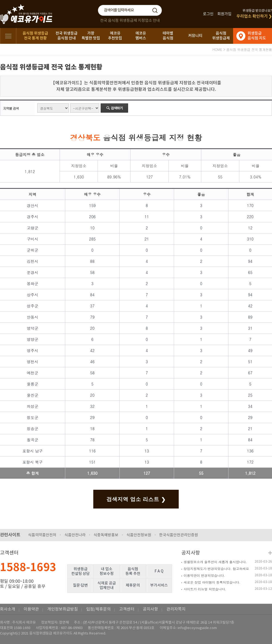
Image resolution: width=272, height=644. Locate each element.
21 (147, 239)
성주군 (33, 306)
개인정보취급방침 (63, 609)
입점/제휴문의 (98, 609)
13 (147, 451)
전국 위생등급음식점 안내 (67, 36)
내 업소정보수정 (107, 571)
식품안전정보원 (139, 535)
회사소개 (8, 609)
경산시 (33, 205)
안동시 (33, 317)
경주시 (33, 217)
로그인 (208, 14)
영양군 (33, 339)
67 (250, 373)
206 (92, 217)
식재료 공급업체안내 (107, 586)
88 (92, 261)
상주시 (33, 295)
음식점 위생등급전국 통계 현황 (35, 36)
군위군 (33, 250)
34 (250, 406)
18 (92, 429)
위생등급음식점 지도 (257, 36)
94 (250, 261)
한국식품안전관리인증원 (179, 535)
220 (250, 217)
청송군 (33, 429)
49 (250, 350)
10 (92, 228)
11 (147, 217)
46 (92, 362)
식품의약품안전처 (42, 535)
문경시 (33, 272)
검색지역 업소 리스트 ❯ (136, 499)
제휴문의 (133, 586)
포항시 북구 (33, 462)
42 (250, 306)
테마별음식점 (168, 36)
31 (250, 328)
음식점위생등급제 (221, 36)
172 (250, 462)
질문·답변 (81, 586)
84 (92, 295)
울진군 (33, 395)
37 (92, 306)
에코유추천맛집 (115, 36)
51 (250, 362)
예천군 (33, 373)
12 (250, 228)
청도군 (33, 417)
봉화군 (33, 284)
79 (92, 317)
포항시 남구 (33, 451)
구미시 (33, 239)
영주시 (33, 350)
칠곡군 (33, 440)
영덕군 (33, 328)
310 (250, 239)
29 (92, 417)
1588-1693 (28, 568)
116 (92, 451)
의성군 (33, 406)
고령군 (33, 228)
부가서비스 (159, 586)
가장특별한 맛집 (91, 36)
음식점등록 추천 (133, 571)
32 (92, 406)
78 (92, 440)
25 (250, 395)
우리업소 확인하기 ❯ (254, 16)
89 (250, 317)
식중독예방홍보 (106, 535)
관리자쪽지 (176, 609)
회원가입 (224, 14)
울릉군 (33, 384)
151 (92, 462)
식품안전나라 (75, 535)
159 (92, 205)
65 (250, 272)
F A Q (159, 571)
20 (92, 328)
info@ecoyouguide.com (197, 628)
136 (250, 451)
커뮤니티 (195, 36)
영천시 (33, 362)
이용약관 (31, 609)
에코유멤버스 (141, 36)
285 (92, 239)
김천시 (33, 261)
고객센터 (127, 609)
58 (92, 272)
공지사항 (191, 553)
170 (250, 205)
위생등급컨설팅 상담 (81, 571)
